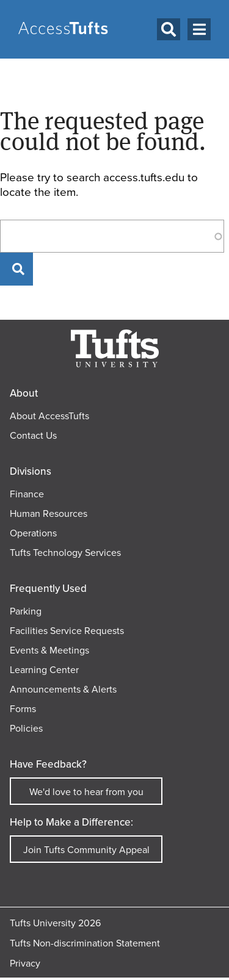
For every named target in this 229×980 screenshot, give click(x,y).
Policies (26, 728)
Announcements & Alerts (63, 689)
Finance (27, 494)
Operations (33, 533)
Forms (23, 709)
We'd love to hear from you (86, 792)
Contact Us (33, 435)
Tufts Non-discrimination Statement (85, 943)
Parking (26, 611)
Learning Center (44, 670)
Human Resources (49, 513)
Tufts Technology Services (65, 553)
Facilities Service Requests (67, 631)
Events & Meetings (49, 650)
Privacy (25, 963)
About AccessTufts (49, 416)
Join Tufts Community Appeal (86, 850)
